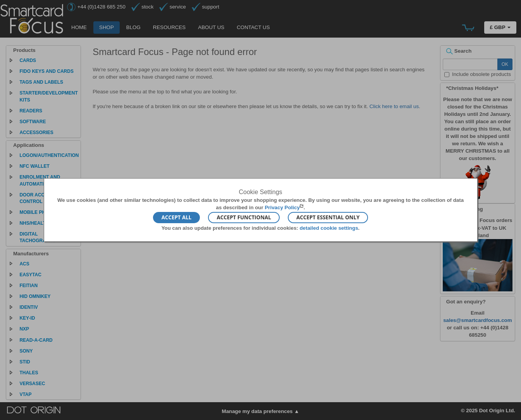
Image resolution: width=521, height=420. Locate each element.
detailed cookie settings (329, 228)
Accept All (176, 217)
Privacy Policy (282, 207)
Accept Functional (244, 217)
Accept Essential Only (328, 217)
